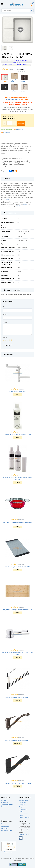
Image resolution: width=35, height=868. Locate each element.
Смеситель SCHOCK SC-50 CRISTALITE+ (17, 697)
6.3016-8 (7, 199)
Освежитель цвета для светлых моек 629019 (17, 435)
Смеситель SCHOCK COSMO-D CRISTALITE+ (17, 783)
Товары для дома (24, 817)
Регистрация (5, 826)
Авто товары (23, 809)
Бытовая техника (24, 800)
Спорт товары (23, 807)
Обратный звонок (7, 830)
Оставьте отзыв (9, 852)
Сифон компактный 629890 (17, 392)
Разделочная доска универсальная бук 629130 (17, 610)
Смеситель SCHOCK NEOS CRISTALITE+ (17, 740)
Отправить (7, 346)
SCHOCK (24, 69)
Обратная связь (24, 834)
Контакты (4, 807)
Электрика (22, 805)
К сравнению (7, 133)
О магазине (5, 803)
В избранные (20, 130)
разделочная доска (13, 100)
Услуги (21, 815)
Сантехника (22, 803)
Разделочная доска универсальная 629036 (17, 567)
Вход (3, 824)
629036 (18, 206)
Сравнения (5, 828)
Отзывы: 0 (12, 69)
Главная (4, 800)
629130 (25, 204)
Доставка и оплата (7, 805)
